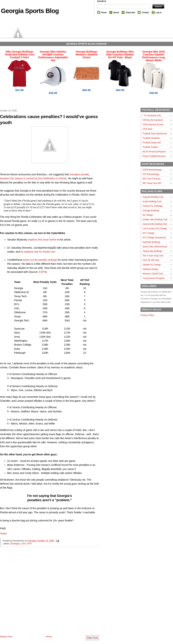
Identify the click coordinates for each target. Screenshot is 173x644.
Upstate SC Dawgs (152, 265)
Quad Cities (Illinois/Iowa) (155, 247)
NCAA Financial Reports (154, 152)
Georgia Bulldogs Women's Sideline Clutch (86, 55)
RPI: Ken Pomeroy (151, 179)
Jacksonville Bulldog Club (155, 224)
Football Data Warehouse (155, 134)
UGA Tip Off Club (151, 260)
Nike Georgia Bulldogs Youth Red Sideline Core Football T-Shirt (19, 55)
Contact (145, 12)
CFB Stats (148, 129)
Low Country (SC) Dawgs (155, 229)
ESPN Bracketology (152, 170)
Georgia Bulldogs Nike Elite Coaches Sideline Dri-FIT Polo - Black (120, 55)
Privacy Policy (147, 315)
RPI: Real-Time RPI (152, 183)
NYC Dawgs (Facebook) (154, 238)
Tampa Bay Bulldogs (152, 251)
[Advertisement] (38, 594)
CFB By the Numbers (153, 120)
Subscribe (130, 12)
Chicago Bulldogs (151, 211)
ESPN (42, 272)
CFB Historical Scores (153, 125)
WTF (30, 544)
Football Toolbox (150, 147)
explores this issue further (42, 240)
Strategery (15, 544)
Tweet (3, 534)
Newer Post (6, 637)
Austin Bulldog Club (152, 201)
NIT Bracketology (151, 174)
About (116, 12)
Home (104, 12)
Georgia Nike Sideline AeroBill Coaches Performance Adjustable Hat (53, 56)
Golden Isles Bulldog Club (155, 220)
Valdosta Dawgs (150, 269)
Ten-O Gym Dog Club (153, 256)
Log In (159, 12)
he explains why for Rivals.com (38, 252)
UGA (24, 544)
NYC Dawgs (148, 233)
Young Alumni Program (154, 278)
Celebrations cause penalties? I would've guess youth (49, 120)
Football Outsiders (151, 138)
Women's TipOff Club (153, 274)
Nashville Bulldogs (151, 242)
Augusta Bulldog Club (153, 197)
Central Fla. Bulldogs (153, 206)
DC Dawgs (148, 215)
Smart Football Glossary (154, 156)
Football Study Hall (152, 143)
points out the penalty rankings (40, 260)
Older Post (92, 638)
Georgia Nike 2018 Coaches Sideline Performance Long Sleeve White (154, 56)
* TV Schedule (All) (152, 116)
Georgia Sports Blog (30, 11)
